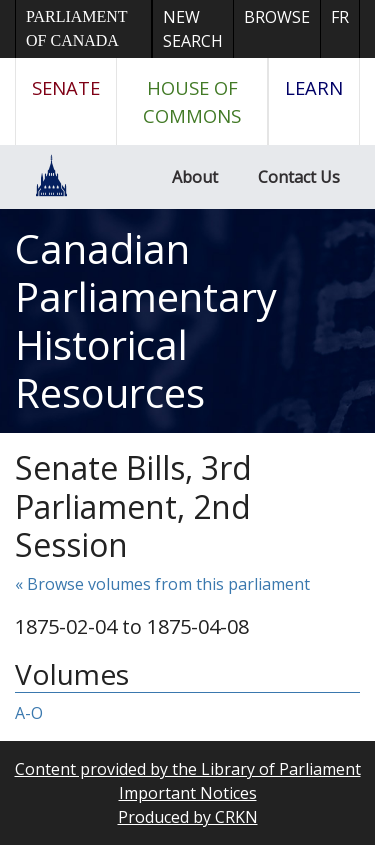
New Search (193, 29)
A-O (29, 713)
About (195, 177)
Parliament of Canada (76, 28)
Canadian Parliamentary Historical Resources (146, 320)
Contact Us (299, 177)
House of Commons (192, 101)
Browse (277, 17)
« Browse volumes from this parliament (162, 584)
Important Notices (188, 793)
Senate (66, 87)
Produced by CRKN (188, 817)
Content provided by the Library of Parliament (188, 769)
